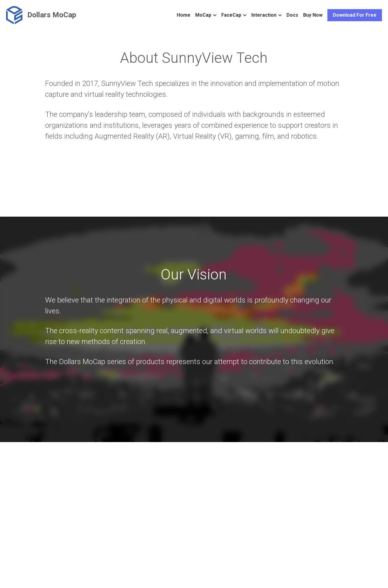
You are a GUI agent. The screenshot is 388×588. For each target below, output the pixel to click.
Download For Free (355, 15)
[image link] (14, 15)
